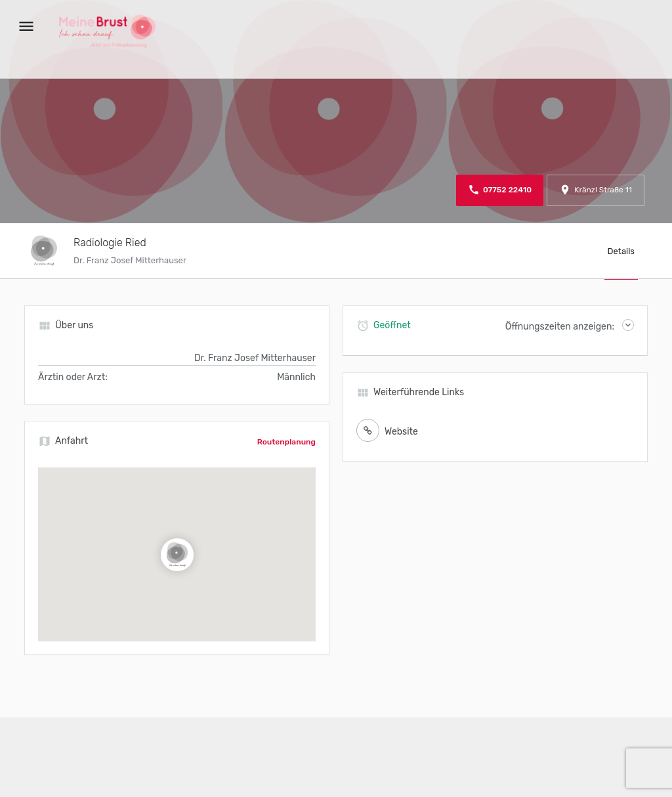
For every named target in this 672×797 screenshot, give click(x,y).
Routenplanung (286, 442)
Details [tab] (621, 251)
